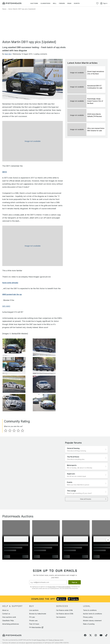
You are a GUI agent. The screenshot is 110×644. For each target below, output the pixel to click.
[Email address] (48, 567)
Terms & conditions (90, 595)
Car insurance (61, 602)
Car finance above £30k (65, 599)
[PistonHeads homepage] (12, 3)
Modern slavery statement (92, 605)
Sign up (75, 567)
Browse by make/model (38, 599)
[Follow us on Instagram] (96, 620)
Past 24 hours (34, 609)
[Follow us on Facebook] (85, 620)
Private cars (33, 605)
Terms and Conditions (64, 572)
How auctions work (9, 602)
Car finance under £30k (64, 595)
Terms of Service (54, 625)
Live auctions (34, 595)
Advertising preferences (11, 609)
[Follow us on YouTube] (101, 620)
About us (5, 595)
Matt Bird (8, 54)
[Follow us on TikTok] (106, 620)
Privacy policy (88, 602)
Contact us (6, 599)
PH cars (32, 602)
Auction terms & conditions (92, 599)
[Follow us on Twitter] (90, 620)
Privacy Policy (52, 572)
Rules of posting (89, 609)
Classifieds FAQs (8, 605)
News (4, 9)
